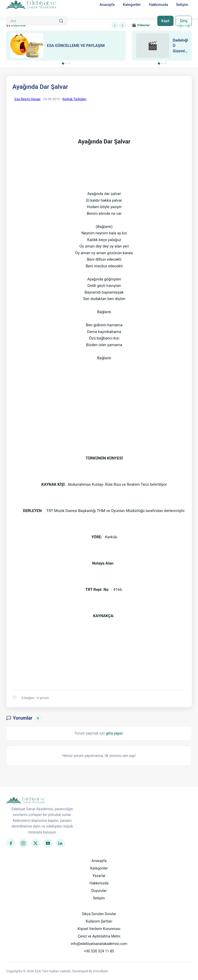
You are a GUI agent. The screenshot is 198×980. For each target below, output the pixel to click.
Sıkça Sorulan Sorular (99, 914)
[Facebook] (11, 843)
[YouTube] (48, 843)
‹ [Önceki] (115, 25)
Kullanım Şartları (99, 921)
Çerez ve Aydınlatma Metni (99, 936)
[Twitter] (36, 843)
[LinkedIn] (60, 843)
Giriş (184, 21)
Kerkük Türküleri (74, 99)
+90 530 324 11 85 (99, 951)
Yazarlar (99, 876)
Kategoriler (132, 5)
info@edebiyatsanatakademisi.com (99, 944)
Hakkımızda (159, 5)
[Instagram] (23, 843)
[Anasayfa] (31, 5)
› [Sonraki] (122, 25)
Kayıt (165, 21)
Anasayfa (107, 5)
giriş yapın (114, 733)
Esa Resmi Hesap (27, 99)
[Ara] (61, 21)
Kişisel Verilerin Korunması (99, 929)
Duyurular (99, 891)
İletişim (182, 5)
